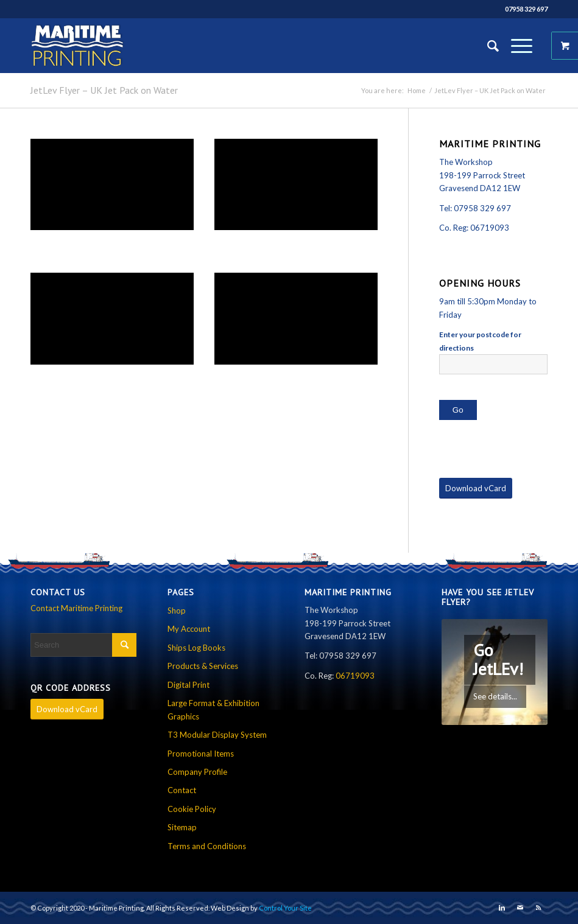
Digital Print (189, 685)
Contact (182, 790)
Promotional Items (201, 754)
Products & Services (203, 666)
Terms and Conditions (207, 846)
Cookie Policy (192, 809)
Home (417, 90)
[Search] (487, 46)
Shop (177, 611)
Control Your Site (285, 908)
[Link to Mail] (520, 908)
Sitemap (182, 827)
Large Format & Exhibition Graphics (213, 709)
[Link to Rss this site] (538, 908)
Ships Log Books (196, 648)
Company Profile (197, 772)
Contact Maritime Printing (76, 608)
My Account (189, 629)
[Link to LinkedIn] (502, 908)
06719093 (490, 228)
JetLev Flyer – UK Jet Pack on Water (104, 90)
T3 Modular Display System (217, 735)
